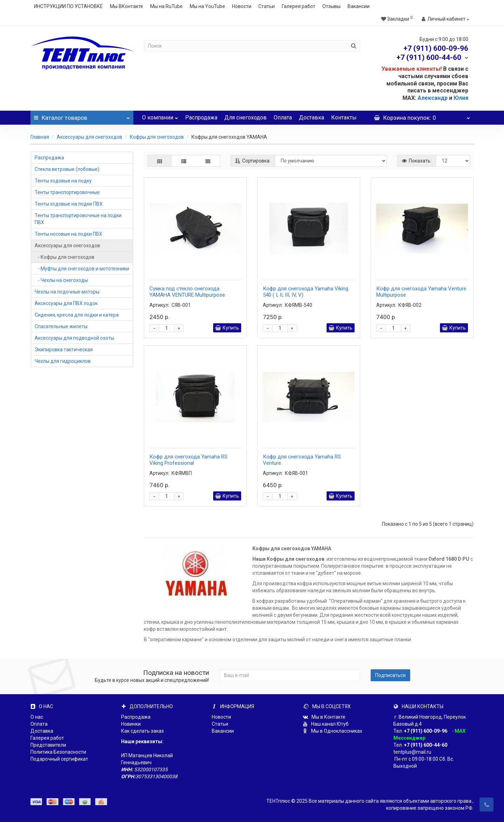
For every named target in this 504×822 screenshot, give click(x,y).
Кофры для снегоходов (157, 137)
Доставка (311, 118)
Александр (433, 98)
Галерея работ (299, 6)
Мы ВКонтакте (127, 6)
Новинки (131, 724)
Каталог (82, 116)
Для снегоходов (246, 118)
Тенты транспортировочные (67, 192)
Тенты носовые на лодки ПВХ (68, 234)
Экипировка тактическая (64, 350)
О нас (37, 717)
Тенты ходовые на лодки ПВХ (69, 204)
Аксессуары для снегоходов (89, 137)
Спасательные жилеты (61, 326)
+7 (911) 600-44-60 (426, 745)
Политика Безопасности (58, 752)
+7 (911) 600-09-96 (426, 731)
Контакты (344, 118)
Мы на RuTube (166, 6)
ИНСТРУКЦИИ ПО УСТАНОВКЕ (68, 6)
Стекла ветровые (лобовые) (67, 169)
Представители (48, 745)
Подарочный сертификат (59, 759)
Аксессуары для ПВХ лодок (66, 303)
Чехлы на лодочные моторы (67, 292)
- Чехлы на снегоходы (61, 280)
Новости (242, 6)
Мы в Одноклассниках (332, 731)
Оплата (283, 118)
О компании (160, 116)
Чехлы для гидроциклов (63, 361)
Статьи (267, 6)
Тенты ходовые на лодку (63, 181)
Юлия (461, 98)
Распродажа (201, 118)
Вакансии (359, 6)
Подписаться (390, 675)
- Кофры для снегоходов (65, 257)
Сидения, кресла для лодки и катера (77, 315)
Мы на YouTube (207, 6)
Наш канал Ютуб (326, 724)
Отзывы (331, 6)
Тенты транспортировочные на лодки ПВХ (78, 219)
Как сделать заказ (142, 731)
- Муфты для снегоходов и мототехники (82, 269)
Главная (40, 137)
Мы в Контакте (324, 717)
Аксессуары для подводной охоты (74, 338)
